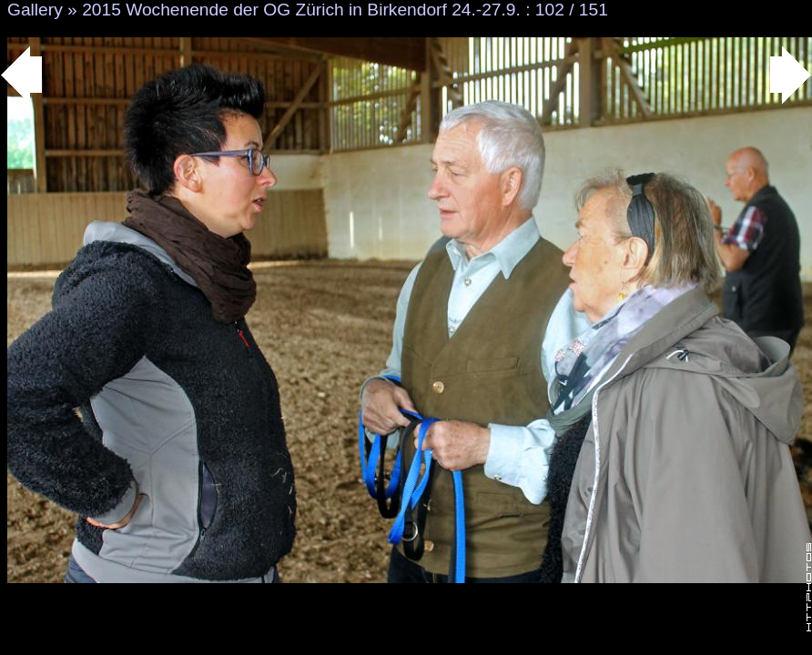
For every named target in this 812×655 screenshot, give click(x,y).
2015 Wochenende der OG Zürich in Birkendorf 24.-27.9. (301, 10)
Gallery (35, 10)
